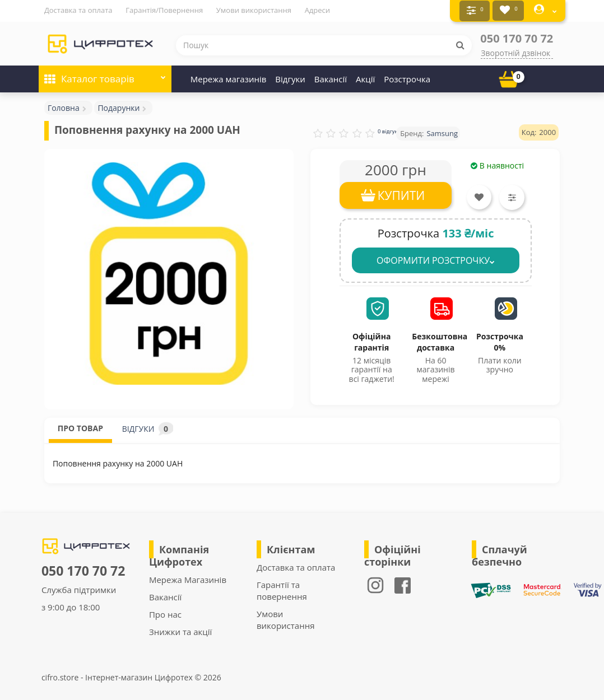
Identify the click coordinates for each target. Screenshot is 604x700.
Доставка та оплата (78, 10)
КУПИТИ (401, 194)
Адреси (317, 10)
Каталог (105, 74)
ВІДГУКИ (148, 427)
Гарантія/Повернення (164, 10)
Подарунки (119, 106)
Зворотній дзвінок (515, 51)
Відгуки (290, 77)
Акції (365, 77)
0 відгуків (390, 130)
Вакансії (331, 77)
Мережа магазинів (229, 77)
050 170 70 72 (517, 37)
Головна (64, 106)
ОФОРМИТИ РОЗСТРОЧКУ (436, 259)
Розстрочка (407, 77)
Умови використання (254, 10)
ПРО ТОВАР (80, 426)
